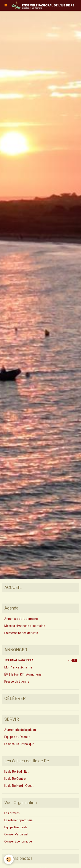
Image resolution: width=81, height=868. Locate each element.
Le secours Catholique (19, 744)
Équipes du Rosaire (17, 737)
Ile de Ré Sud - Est (16, 772)
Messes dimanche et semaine (25, 626)
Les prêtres (12, 813)
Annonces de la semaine (21, 619)
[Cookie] (9, 859)
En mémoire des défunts (21, 633)
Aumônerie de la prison (20, 730)
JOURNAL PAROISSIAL (40, 660)
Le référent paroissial (19, 820)
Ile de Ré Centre (15, 779)
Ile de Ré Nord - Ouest (19, 786)
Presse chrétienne (17, 682)
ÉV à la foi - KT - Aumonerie (23, 674)
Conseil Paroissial (16, 834)
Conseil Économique (18, 841)
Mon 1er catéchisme (18, 667)
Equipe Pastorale (16, 827)
